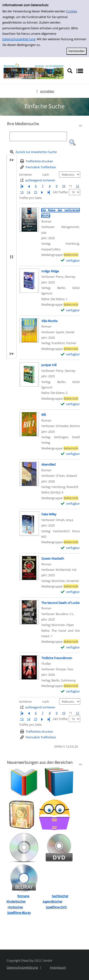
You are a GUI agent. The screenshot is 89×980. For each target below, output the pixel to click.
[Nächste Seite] (42, 192)
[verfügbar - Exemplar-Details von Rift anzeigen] (70, 454)
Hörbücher (15, 907)
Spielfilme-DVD (56, 907)
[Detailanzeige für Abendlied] (48, 464)
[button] (72, 143)
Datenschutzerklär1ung (19, 39)
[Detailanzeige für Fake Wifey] (49, 514)
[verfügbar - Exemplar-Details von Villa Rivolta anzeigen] (70, 354)
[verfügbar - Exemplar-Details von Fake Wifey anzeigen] (70, 548)
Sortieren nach (34, 174)
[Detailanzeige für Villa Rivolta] (49, 321)
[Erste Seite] (22, 186)
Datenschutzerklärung (22, 967)
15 (35, 192)
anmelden (47, 91)
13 (22, 192)
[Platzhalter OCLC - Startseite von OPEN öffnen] (34, 71)
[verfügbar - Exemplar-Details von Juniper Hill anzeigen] (70, 404)
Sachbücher (60, 896)
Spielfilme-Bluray (19, 913)
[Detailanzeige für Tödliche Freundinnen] (57, 658)
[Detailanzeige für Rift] (44, 415)
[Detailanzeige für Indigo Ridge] (50, 271)
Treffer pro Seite (30, 198)
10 (64, 186)
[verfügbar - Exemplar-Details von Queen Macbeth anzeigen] (70, 592)
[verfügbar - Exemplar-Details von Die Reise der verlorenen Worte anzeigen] (70, 261)
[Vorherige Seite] (29, 186)
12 (77, 186)
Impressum (58, 967)
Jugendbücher (53, 901)
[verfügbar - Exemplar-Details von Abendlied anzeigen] (70, 504)
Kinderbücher (16, 901)
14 (28, 192)
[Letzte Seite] (49, 192)
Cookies (72, 11)
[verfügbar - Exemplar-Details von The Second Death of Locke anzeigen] (70, 647)
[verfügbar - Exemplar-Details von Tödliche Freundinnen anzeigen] (70, 691)
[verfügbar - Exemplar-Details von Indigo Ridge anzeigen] (70, 310)
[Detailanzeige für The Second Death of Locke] (60, 603)
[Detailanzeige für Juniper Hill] (49, 365)
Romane (23, 896)
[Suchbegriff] (38, 136)
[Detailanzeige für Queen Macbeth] (53, 558)
